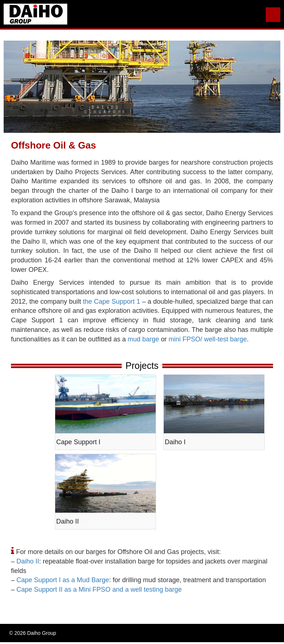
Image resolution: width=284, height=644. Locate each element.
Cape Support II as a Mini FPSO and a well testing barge (99, 589)
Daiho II (28, 561)
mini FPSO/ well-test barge (208, 339)
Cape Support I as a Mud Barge (63, 580)
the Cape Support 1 (112, 302)
